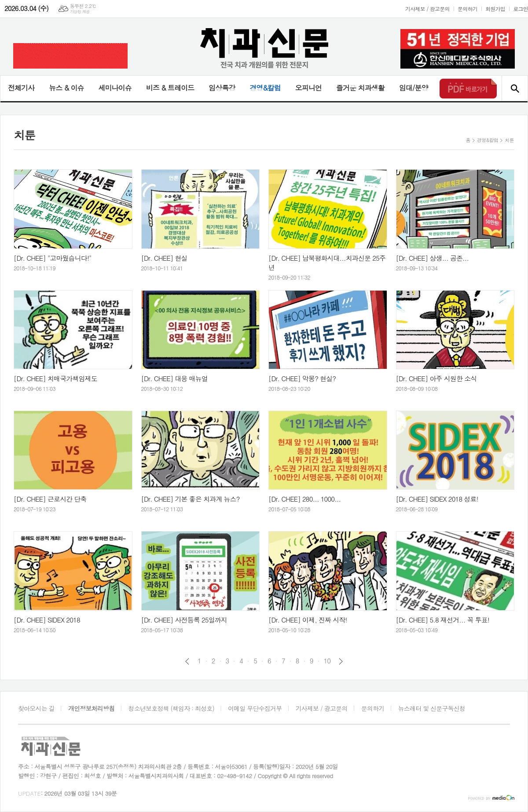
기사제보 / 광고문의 (427, 9)
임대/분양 (414, 88)
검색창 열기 (515, 88)
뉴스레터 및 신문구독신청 (432, 708)
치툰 (509, 140)
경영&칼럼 (265, 88)
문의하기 (467, 9)
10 (327, 661)
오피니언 (308, 88)
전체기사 (21, 88)
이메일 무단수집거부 (255, 708)
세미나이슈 (115, 88)
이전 (187, 661)
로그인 (521, 9)
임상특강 (222, 88)
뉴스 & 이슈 (66, 88)
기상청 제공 (80, 12)
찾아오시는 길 (36, 708)
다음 (341, 661)
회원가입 (495, 9)
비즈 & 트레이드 (170, 88)
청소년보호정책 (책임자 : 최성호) (171, 708)
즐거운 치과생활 (360, 88)
